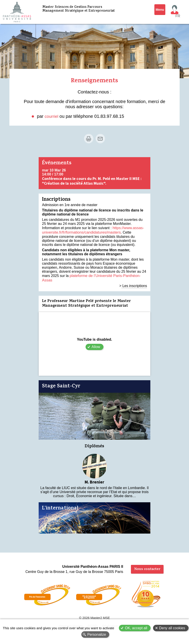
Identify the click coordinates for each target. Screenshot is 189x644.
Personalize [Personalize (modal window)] (97, 634)
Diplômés (94, 441)
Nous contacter (147, 565)
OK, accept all (136, 628)
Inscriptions (56, 200)
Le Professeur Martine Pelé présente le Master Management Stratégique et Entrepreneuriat (86, 298)
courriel (52, 116)
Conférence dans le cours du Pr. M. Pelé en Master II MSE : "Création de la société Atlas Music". (92, 181)
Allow (96, 341)
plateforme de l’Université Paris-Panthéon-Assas (108, 275)
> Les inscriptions (133, 280)
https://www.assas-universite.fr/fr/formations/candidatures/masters (92, 230)
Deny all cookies (172, 628)
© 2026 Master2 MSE (94, 615)
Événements (57, 164)
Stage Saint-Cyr (61, 381)
